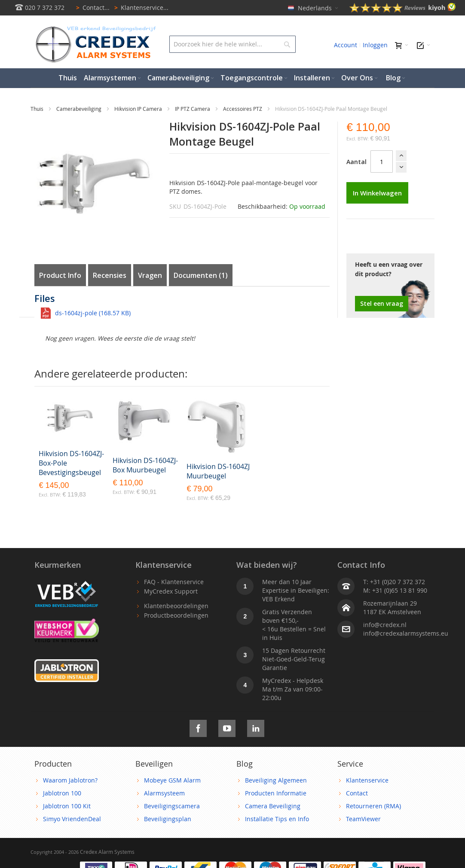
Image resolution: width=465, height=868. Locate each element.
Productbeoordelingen (176, 615)
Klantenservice (367, 780)
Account (346, 45)
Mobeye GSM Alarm (172, 780)
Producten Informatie (276, 793)
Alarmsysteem (164, 793)
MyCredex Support (171, 591)
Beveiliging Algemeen (276, 780)
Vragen (150, 275)
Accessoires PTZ (243, 109)
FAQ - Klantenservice (174, 582)
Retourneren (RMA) (373, 806)
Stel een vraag (382, 303)
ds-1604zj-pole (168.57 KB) (93, 313)
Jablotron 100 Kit (67, 806)
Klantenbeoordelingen (176, 606)
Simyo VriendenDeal (72, 819)
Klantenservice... (140, 8)
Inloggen (375, 45)
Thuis (38, 109)
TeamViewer (363, 819)
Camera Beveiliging (273, 806)
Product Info (60, 275)
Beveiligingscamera (172, 806)
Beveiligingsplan (168, 819)
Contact (357, 793)
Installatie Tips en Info (277, 819)
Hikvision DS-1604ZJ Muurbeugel (218, 471)
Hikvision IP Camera (139, 109)
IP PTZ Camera (193, 109)
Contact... (91, 8)
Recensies (110, 275)
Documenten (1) (201, 275)
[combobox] (232, 44)
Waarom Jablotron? (70, 780)
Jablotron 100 (62, 793)
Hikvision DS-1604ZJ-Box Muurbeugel (145, 465)
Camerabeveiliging (80, 109)
